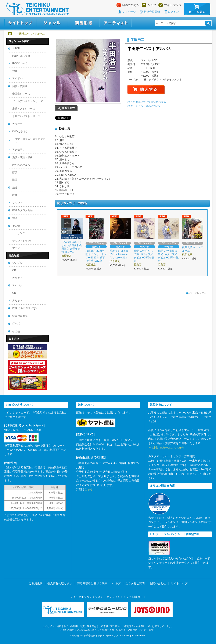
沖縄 (15, 71)
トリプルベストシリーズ (26, 116)
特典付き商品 (20, 316)
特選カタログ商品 (22, 210)
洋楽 (15, 218)
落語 (15, 172)
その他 (16, 226)
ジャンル (52, 23)
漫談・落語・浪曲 (22, 157)
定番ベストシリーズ (24, 109)
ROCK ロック (20, 63)
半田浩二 (137, 40)
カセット (17, 278)
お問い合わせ (158, 584)
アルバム (17, 286)
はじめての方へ (128, 5)
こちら (89, 489)
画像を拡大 (66, 108)
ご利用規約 (36, 584)
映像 (15, 195)
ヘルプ (149, 5)
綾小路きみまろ (21, 165)
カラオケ (17, 124)
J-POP (16, 48)
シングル (17, 263)
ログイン (173, 12)
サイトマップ (170, 5)
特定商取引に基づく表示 (92, 584)
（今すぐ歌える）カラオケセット (29, 141)
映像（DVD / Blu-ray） (25, 308)
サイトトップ (20, 23)
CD (14, 270)
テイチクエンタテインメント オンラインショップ (37, 9)
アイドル (17, 78)
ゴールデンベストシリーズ (28, 101)
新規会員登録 (152, 12)
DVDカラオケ (20, 132)
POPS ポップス (21, 56)
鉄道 (15, 188)
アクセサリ (19, 150)
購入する (146, 90)
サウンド (17, 203)
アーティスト (116, 23)
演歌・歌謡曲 (20, 86)
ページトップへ (196, 293)
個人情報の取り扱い (60, 584)
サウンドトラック (22, 241)
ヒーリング (19, 233)
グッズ (16, 324)
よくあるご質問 (135, 584)
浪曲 (15, 180)
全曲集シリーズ (21, 94)
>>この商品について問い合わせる (147, 102)
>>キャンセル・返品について (144, 106)
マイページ (129, 12)
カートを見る (197, 9)
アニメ (16, 248)
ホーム (10, 34)
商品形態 (84, 23)
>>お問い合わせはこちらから (166, 448)
